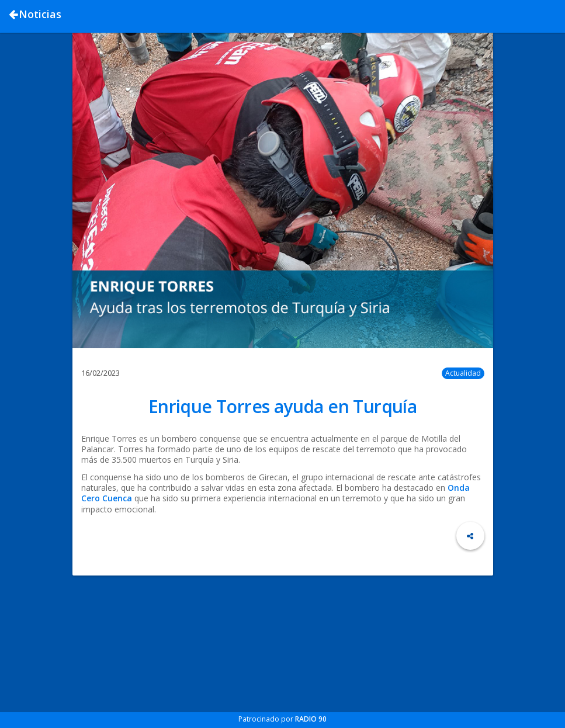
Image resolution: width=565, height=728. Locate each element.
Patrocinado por (282, 719)
